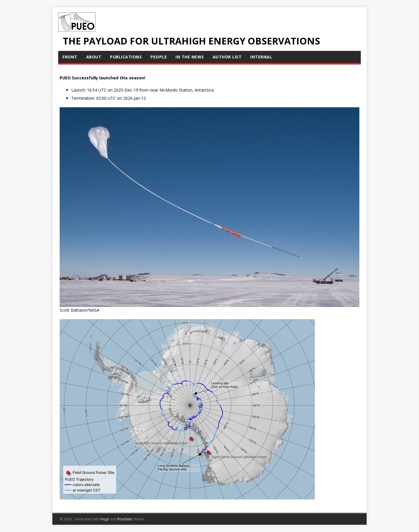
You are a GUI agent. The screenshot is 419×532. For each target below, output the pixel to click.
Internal (261, 57)
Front (70, 57)
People (159, 57)
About (94, 57)
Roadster (125, 519)
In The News (190, 57)
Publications (126, 57)
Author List (227, 57)
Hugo (105, 519)
